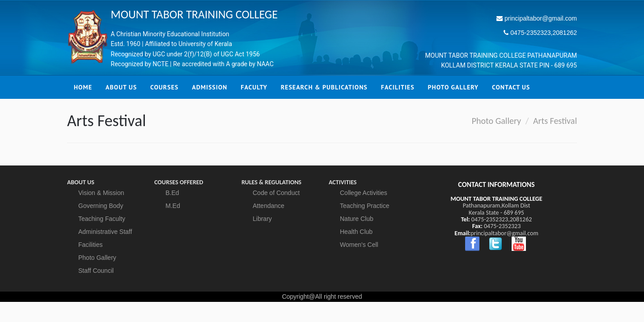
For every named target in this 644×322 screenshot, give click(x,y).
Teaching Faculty (102, 219)
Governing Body (101, 206)
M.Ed (173, 206)
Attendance (269, 206)
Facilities (90, 245)
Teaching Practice (365, 206)
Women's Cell (359, 245)
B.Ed (172, 193)
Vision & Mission (101, 193)
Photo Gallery (496, 121)
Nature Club (357, 219)
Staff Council (96, 271)
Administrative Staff (105, 232)
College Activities (364, 193)
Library (262, 219)
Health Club (356, 232)
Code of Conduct (276, 193)
